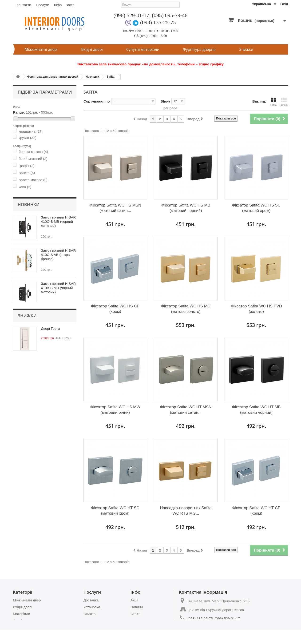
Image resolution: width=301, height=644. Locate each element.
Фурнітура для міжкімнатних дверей (53, 77)
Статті (136, 614)
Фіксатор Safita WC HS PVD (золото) (256, 309)
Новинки (29, 258)
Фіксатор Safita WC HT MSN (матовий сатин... (186, 410)
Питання (137, 621)
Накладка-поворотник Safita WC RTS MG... (186, 511)
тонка (26, 225)
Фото (70, 5)
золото (27, 172)
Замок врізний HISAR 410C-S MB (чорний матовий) (58, 275)
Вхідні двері (92, 49)
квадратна (31, 130)
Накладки (93, 77)
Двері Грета (50, 435)
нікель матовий (35, 193)
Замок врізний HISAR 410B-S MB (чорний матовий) (58, 341)
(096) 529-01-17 (131, 15)
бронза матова (33, 150)
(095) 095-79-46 (170, 15)
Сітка (274, 102)
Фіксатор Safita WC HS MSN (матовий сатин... (115, 208)
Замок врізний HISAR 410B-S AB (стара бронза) (58, 374)
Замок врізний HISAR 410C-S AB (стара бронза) (58, 308)
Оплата (90, 614)
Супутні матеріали (143, 49)
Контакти (24, 5)
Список (284, 102)
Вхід (284, 4)
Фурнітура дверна (199, 49)
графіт (26, 165)
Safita (111, 77)
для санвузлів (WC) (38, 204)
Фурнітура (21, 621)
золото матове (33, 179)
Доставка (91, 600)
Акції (134, 600)
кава (25, 186)
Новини (137, 607)
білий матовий (33, 157)
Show (165, 101)
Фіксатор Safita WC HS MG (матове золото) (186, 309)
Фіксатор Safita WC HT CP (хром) (256, 511)
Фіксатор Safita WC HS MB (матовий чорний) (186, 208)
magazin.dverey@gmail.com (210, 627)
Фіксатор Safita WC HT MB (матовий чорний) (256, 410)
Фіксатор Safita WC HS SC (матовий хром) (256, 208)
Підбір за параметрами (45, 92)
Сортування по (97, 101)
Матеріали (22, 614)
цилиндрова (32, 211)
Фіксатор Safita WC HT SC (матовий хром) (115, 511)
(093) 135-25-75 (158, 22)
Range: (19, 111)
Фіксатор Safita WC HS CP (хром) (115, 309)
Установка (92, 607)
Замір (88, 621)
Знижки (246, 49)
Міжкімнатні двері (41, 49)
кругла (27, 137)
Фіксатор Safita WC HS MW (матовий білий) (115, 410)
